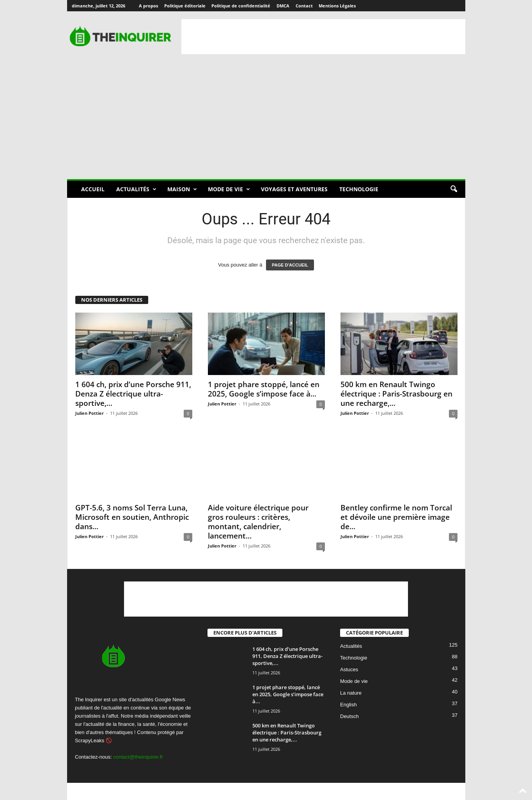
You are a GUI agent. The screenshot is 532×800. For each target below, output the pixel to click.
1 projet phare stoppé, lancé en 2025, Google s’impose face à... (264, 389)
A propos (148, 6)
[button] (454, 189)
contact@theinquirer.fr (138, 757)
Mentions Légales (337, 6)
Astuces (349, 670)
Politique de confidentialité (241, 6)
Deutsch (349, 717)
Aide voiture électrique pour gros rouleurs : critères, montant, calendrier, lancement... (258, 522)
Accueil (93, 189)
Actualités (136, 189)
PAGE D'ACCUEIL (290, 265)
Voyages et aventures (294, 189)
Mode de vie (229, 189)
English (348, 705)
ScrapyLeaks (90, 740)
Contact (304, 6)
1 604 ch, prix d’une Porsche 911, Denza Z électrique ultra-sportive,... (133, 394)
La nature (351, 693)
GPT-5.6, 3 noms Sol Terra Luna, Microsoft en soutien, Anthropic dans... (132, 517)
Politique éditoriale (185, 6)
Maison (182, 189)
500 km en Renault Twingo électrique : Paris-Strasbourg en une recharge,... (396, 394)
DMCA (283, 6)
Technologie (359, 189)
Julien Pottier (90, 413)
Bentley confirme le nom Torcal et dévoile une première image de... (396, 517)
